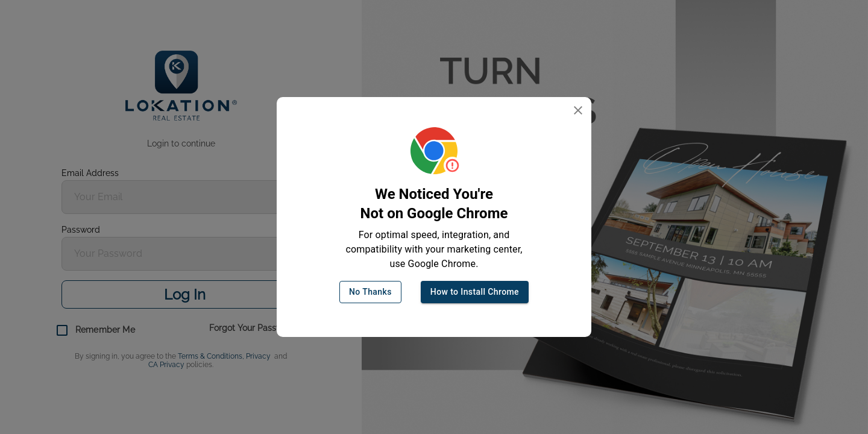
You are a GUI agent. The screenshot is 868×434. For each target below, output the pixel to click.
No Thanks (370, 292)
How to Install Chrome (475, 292)
